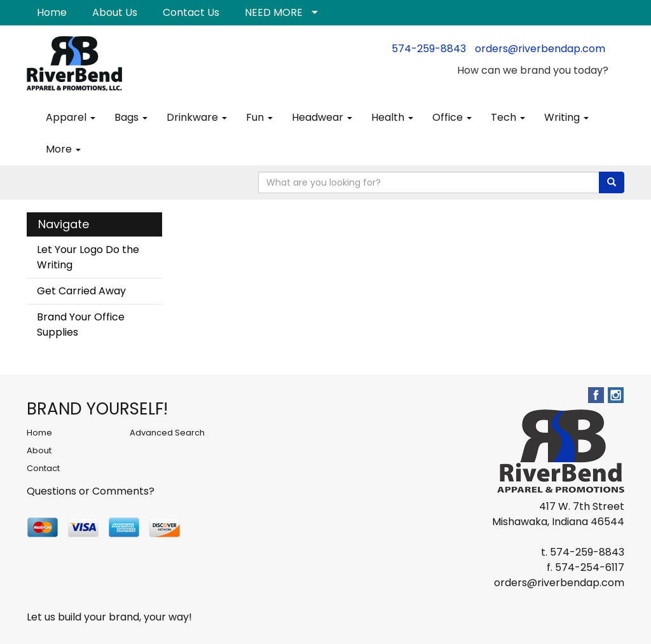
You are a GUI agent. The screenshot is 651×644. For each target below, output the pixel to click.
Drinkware (197, 117)
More (63, 149)
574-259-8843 (429, 49)
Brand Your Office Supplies (81, 325)
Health (392, 117)
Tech (508, 117)
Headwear (322, 117)
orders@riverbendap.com (540, 49)
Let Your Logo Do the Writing (88, 257)
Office (452, 117)
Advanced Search (167, 433)
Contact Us (191, 12)
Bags (131, 117)
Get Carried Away (81, 291)
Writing (566, 117)
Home (52, 12)
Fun (259, 117)
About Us (115, 12)
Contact (43, 468)
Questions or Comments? (91, 491)
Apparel (71, 117)
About (39, 450)
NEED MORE (274, 12)
